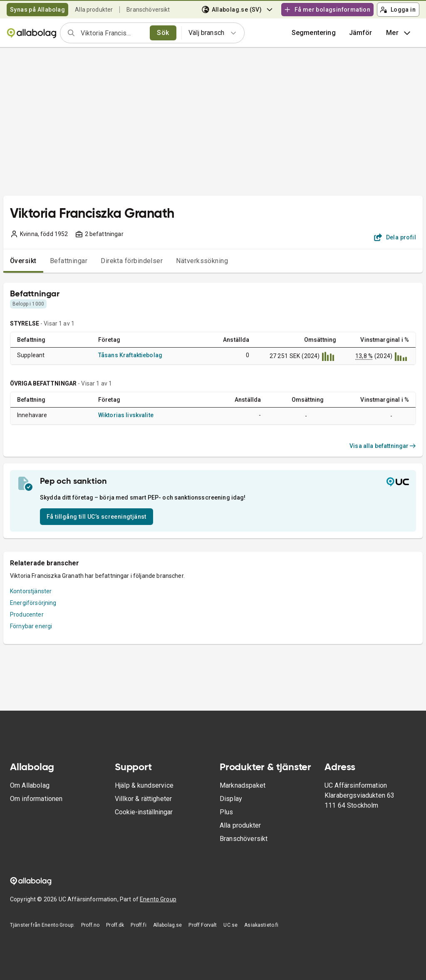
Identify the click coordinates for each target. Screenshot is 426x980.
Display (231, 799)
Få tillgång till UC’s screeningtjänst (97, 517)
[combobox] (113, 33)
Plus (227, 812)
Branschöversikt (148, 10)
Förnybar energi (31, 626)
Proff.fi (138, 925)
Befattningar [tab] (69, 261)
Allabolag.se (168, 925)
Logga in (398, 10)
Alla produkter (94, 10)
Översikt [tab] (23, 261)
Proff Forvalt (203, 925)
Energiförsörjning (33, 603)
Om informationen (36, 799)
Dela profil (395, 237)
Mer (399, 33)
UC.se (230, 925)
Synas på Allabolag (37, 10)
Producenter (27, 614)
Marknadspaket (243, 785)
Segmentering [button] (314, 33)
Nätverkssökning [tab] (202, 261)
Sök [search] (163, 33)
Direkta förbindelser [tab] (132, 261)
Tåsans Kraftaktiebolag (130, 355)
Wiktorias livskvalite (126, 415)
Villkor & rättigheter (143, 799)
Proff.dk (115, 925)
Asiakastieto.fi (261, 925)
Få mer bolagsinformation (327, 10)
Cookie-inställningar (144, 812)
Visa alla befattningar (383, 446)
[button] (361, 33)
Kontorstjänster (31, 591)
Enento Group (158, 899)
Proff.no (90, 925)
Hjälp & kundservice (144, 785)
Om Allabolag (30, 785)
